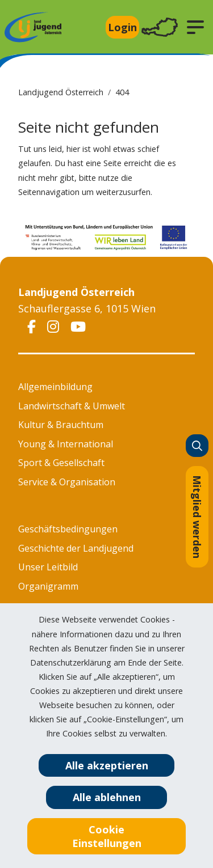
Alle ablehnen (107, 797)
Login (122, 27)
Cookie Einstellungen (107, 836)
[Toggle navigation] (160, 27)
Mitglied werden (197, 517)
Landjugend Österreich (61, 92)
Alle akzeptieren (107, 765)
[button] (195, 27)
